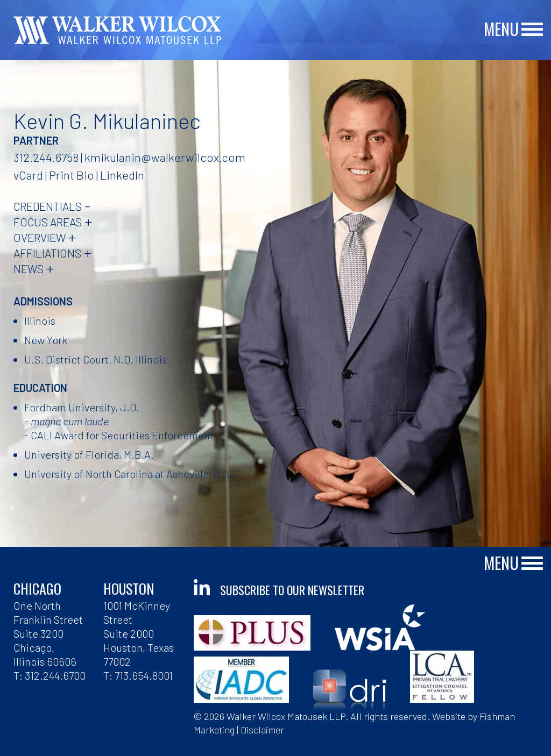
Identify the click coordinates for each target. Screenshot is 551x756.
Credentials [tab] (48, 206)
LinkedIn (122, 175)
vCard (28, 175)
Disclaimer (262, 730)
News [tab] (29, 269)
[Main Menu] (532, 30)
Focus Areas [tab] (48, 222)
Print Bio (72, 175)
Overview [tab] (40, 237)
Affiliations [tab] (47, 253)
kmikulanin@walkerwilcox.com (165, 157)
